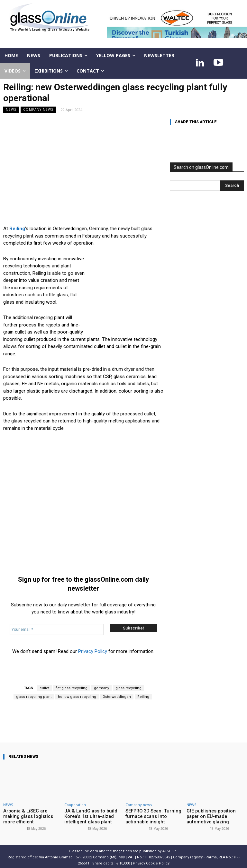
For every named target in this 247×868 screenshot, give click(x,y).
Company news (38, 110)
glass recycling (128, 688)
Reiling (143, 697)
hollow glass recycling (77, 697)
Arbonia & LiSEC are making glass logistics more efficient (31, 813)
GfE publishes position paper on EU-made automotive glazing (214, 816)
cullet (44, 688)
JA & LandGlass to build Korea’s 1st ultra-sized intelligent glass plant (87, 816)
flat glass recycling (72, 688)
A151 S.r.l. (170, 849)
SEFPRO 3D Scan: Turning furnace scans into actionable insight (154, 816)
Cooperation (75, 805)
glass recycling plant (34, 697)
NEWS (11, 110)
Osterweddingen (117, 697)
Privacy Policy (93, 651)
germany (101, 688)
